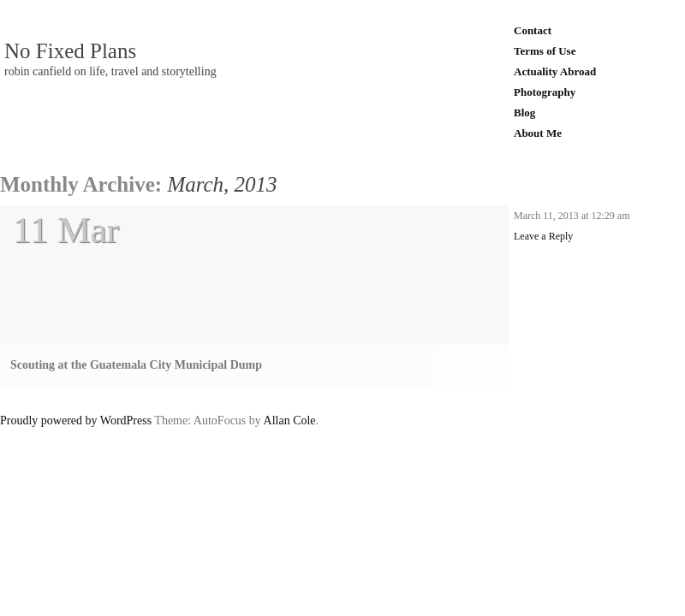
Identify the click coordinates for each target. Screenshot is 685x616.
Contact (533, 30)
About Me (538, 133)
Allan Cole (290, 421)
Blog (524, 113)
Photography (545, 92)
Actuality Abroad (555, 71)
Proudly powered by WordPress (76, 421)
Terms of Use (545, 51)
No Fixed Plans (70, 51)
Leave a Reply (543, 236)
